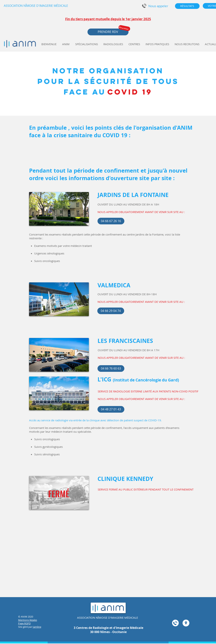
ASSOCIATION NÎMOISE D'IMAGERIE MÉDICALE (108, 618)
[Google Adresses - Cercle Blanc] (186, 623)
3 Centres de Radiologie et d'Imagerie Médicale (108, 628)
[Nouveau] (124, 28)
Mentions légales (28, 620)
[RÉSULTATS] (187, 6)
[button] (158, 6)
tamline (37, 627)
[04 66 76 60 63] (111, 368)
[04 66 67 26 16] (111, 221)
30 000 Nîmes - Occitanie (108, 632)
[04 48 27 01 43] (111, 409)
